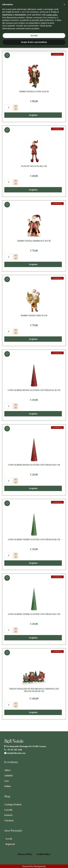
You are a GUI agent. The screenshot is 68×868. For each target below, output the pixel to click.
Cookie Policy (43, 854)
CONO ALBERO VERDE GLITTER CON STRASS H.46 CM (34, 540)
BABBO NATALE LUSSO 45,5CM (34, 92)
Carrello (8, 810)
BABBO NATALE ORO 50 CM (34, 316)
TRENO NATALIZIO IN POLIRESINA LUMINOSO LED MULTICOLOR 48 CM (34, 690)
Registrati (10, 844)
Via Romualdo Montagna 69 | (26, 746)
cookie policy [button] (52, 15)
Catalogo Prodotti (13, 804)
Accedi (9, 839)
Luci (7, 781)
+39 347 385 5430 (14, 750)
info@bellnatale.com (16, 753)
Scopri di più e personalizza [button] (34, 42)
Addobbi (9, 776)
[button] (7, 55)
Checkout (9, 820)
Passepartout (40, 866)
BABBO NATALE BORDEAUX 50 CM (34, 241)
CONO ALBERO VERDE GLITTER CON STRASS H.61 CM (34, 614)
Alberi (7, 770)
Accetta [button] (34, 36)
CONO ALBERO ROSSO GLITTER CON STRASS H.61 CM (34, 465)
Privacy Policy (25, 854)
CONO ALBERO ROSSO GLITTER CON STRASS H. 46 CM (34, 390)
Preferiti (8, 815)
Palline (8, 786)
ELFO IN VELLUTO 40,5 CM (34, 166)
